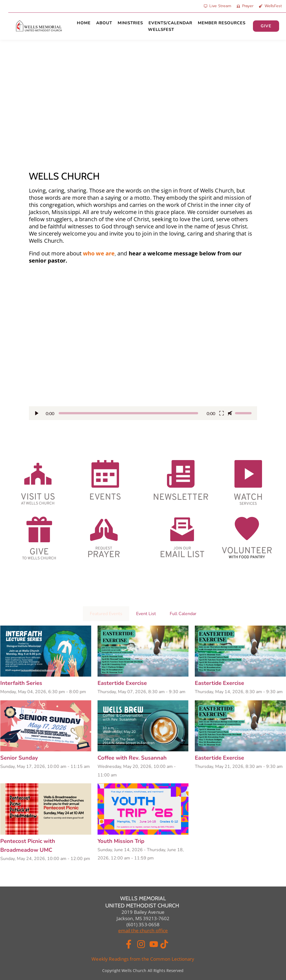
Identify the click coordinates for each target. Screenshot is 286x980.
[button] (143, 349)
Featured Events (106, 614)
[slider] (128, 413)
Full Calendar (183, 614)
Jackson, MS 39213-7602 (143, 918)
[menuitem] (84, 23)
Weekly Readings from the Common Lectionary (143, 959)
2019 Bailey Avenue (143, 912)
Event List (146, 614)
